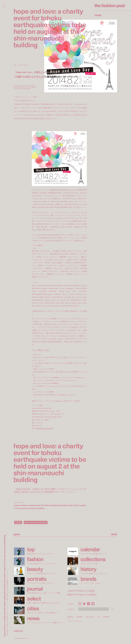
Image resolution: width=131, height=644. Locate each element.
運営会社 (70, 617)
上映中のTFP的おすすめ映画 (81, 591)
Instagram (80, 604)
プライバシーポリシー (75, 621)
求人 (99, 617)
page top (18, 631)
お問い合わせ (90, 617)
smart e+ (59, 401)
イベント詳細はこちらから (41, 350)
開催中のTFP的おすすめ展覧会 (82, 595)
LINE (93, 604)
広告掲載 (79, 617)
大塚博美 (18, 522)
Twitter (84, 604)
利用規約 (106, 617)
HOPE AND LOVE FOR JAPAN (36, 522)
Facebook (89, 604)
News (98, 15)
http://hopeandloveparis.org (44, 429)
